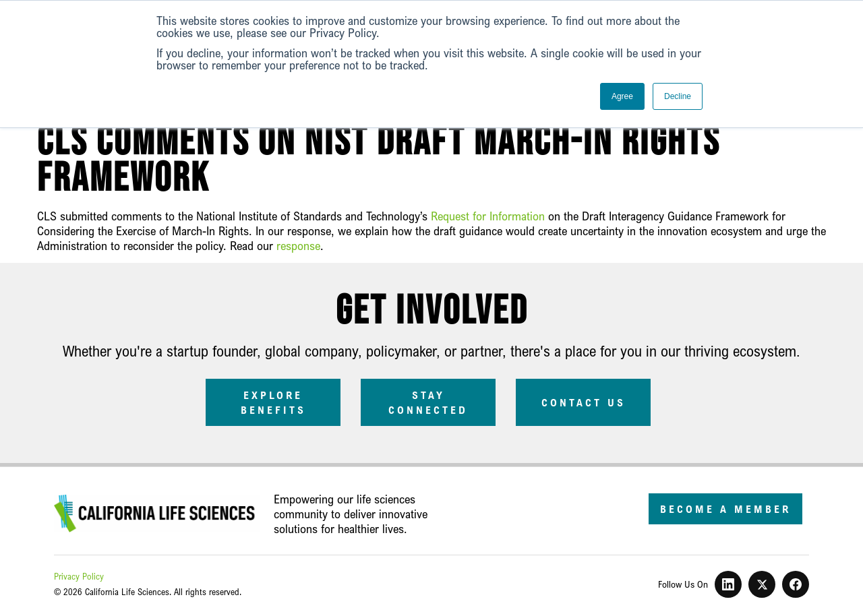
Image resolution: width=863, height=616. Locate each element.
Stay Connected (428, 402)
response (298, 245)
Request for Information (488, 216)
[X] (762, 584)
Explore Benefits (273, 402)
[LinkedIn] (728, 584)
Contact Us (584, 402)
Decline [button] (678, 96)
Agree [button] (622, 96)
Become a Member (725, 509)
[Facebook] (796, 584)
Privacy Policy (79, 576)
